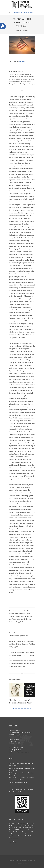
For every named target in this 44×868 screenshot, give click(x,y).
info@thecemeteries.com (21, 752)
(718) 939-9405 (18, 13)
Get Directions (29, 13)
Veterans (22, 61)
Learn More (12, 842)
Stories (25, 30)
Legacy (19, 30)
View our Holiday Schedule (19, 782)
